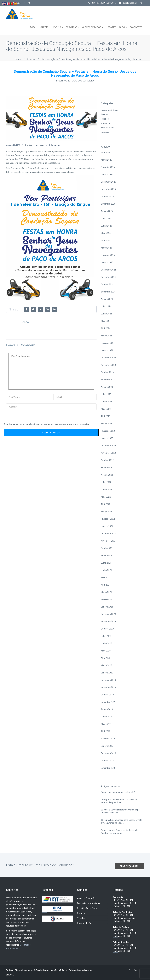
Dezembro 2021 (108, 534)
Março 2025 (106, 248)
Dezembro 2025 (108, 182)
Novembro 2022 (108, 453)
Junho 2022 (106, 490)
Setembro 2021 (108, 556)
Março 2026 (106, 160)
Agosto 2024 (107, 299)
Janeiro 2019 (107, 746)
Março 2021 (106, 592)
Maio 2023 (106, 409)
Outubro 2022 (107, 460)
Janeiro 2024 (107, 351)
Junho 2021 (106, 570)
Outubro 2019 (107, 695)
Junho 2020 (106, 644)
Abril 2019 (106, 731)
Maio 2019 (106, 724)
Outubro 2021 (107, 548)
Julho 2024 (106, 307)
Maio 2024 (106, 321)
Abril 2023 (106, 416)
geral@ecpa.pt (128, 3)
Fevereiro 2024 (108, 343)
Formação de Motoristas (93, 903)
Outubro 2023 (107, 372)
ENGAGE (10, 975)
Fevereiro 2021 (108, 600)
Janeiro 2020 (107, 673)
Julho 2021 (106, 563)
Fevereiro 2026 (108, 167)
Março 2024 (106, 336)
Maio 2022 (106, 497)
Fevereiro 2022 (108, 519)
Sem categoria (108, 128)
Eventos (31, 59)
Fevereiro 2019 (108, 739)
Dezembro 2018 (108, 753)
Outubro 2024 (107, 285)
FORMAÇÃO (72, 27)
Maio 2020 (106, 651)
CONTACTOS (136, 27)
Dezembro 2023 (108, 358)
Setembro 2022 (108, 468)
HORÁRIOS (111, 27)
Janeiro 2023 (107, 438)
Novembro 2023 (108, 365)
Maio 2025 (106, 233)
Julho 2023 (106, 394)
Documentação (93, 923)
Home (18, 59)
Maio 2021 (106, 578)
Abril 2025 (106, 241)
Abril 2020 (106, 658)
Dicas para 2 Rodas (110, 110)
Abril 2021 (106, 585)
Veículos (93, 918)
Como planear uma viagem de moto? (118, 792)
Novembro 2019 (108, 688)
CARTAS (45, 27)
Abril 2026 (106, 153)
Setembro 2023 (108, 380)
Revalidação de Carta (93, 908)
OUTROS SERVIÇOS (92, 27)
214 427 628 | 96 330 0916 (102, 3)
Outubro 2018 (107, 761)
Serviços (105, 132)
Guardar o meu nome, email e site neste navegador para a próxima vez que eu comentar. (47, 424)
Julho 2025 (106, 219)
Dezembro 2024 (108, 270)
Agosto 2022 (107, 475)
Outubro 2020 (107, 629)
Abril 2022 (106, 504)
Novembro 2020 (108, 622)
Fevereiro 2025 (108, 255)
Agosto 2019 (107, 710)
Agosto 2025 (107, 211)
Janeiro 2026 (107, 175)
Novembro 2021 (108, 541)
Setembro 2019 (108, 702)
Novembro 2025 (108, 189)
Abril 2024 (106, 329)
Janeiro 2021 (107, 607)
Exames (93, 913)
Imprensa (105, 123)
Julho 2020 (106, 636)
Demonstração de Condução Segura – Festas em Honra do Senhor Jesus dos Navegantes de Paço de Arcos (91, 59)
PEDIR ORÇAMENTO (129, 866)
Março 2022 (106, 512)
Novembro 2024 (108, 277)
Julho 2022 (106, 482)
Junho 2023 (106, 402)
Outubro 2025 (107, 197)
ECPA (33, 27)
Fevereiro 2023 (108, 431)
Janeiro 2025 (107, 263)
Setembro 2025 (108, 204)
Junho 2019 (106, 717)
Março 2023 (106, 424)
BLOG (122, 27)
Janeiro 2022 (107, 526)
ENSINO (57, 27)
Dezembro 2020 (108, 614)
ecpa (42, 145)
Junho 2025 (106, 226)
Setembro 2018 (108, 768)
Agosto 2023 (107, 387)
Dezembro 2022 (108, 446)
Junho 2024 (106, 314)
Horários (105, 119)
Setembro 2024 (108, 292)
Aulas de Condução (93, 898)
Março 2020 (106, 666)
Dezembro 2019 (108, 680)
